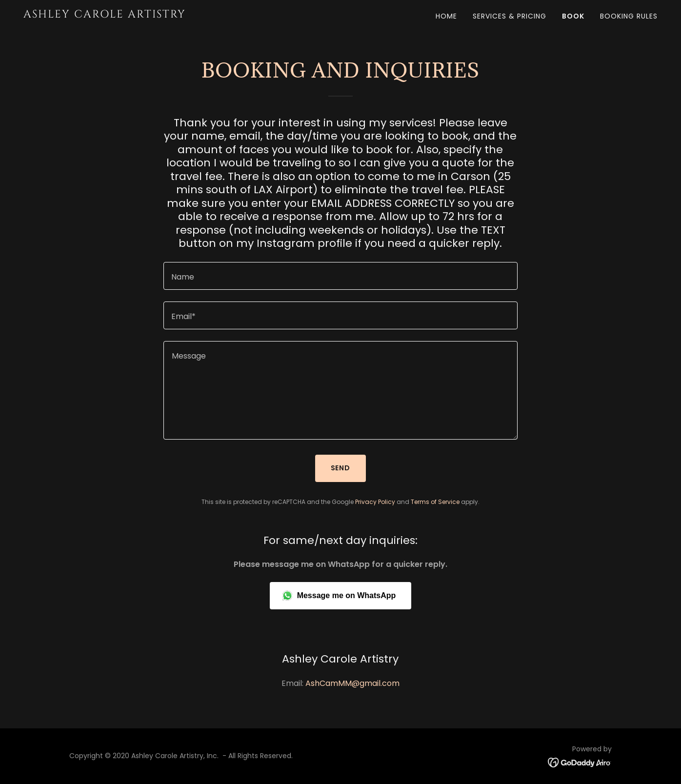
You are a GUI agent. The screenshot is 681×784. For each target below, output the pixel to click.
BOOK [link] (573, 16)
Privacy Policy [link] (375, 502)
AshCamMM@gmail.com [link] (352, 683)
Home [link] (446, 16)
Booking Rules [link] (629, 16)
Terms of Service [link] (435, 502)
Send (341, 468)
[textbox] (340, 276)
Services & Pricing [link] (510, 16)
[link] (134, 15)
